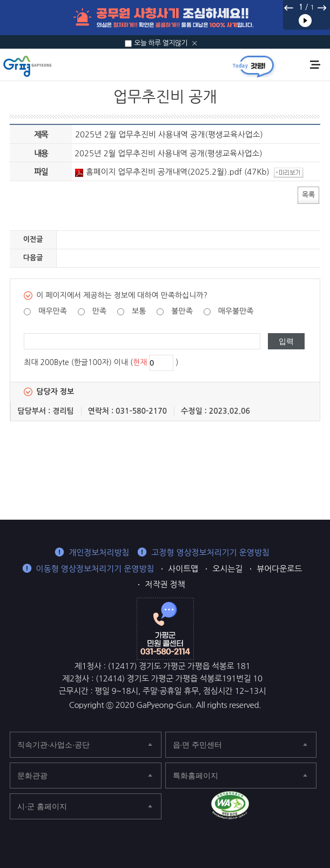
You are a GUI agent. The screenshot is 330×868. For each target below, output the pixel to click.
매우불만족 (236, 311)
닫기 (195, 43)
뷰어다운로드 (279, 569)
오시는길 (227, 569)
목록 (308, 194)
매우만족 (53, 311)
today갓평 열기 (253, 66)
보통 (139, 311)
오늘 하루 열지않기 (161, 43)
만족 (99, 311)
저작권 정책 (165, 584)
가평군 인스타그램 (315, 807)
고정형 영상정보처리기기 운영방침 (210, 552)
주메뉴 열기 (315, 65)
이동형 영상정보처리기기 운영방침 (95, 569)
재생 (305, 21)
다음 (321, 8)
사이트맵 (183, 569)
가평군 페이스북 (268, 807)
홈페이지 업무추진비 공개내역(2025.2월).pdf (159, 172)
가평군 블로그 (291, 807)
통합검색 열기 (297, 65)
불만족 (182, 311)
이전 (289, 8)
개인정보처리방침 (99, 552)
